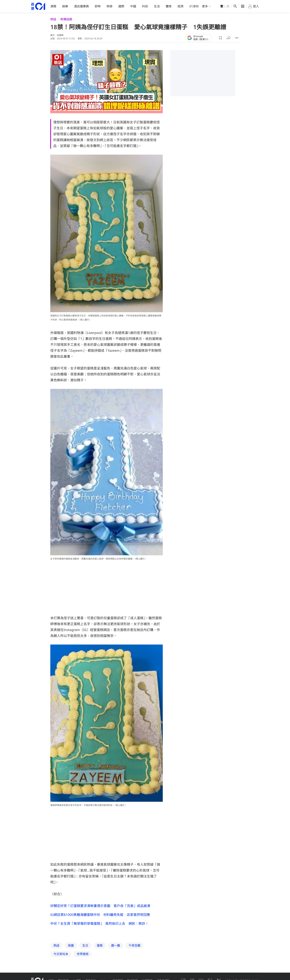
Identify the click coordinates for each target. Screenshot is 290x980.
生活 (157, 6)
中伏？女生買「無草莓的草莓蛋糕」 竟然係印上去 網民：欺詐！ (99, 923)
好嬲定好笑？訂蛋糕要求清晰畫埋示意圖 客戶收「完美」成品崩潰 (100, 906)
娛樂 (65, 6)
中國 (133, 6)
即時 (98, 6)
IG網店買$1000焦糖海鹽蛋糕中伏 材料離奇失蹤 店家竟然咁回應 (100, 914)
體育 (169, 6)
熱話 (53, 19)
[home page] (38, 6)
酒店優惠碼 (81, 6)
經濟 (181, 6)
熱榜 (109, 6)
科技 (145, 6)
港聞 (53, 6)
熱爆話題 (66, 19)
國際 (121, 6)
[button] (220, 38)
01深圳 (194, 6)
